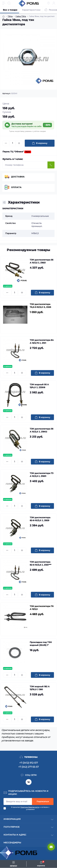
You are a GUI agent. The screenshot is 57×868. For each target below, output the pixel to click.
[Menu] (4, 3)
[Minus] (6, 143)
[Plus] (19, 143)
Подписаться (43, 801)
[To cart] (42, 293)
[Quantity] (12, 143)
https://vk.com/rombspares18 (29, 782)
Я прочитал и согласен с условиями (30, 808)
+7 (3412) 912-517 (29, 763)
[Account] (54, 3)
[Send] (51, 165)
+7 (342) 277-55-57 (28, 767)
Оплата (16, 187)
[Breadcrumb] (4, 16)
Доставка (18, 177)
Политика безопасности (30, 807)
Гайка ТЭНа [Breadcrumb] (21, 16)
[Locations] (49, 3)
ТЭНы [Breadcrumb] (10, 16)
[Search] (9, 3)
